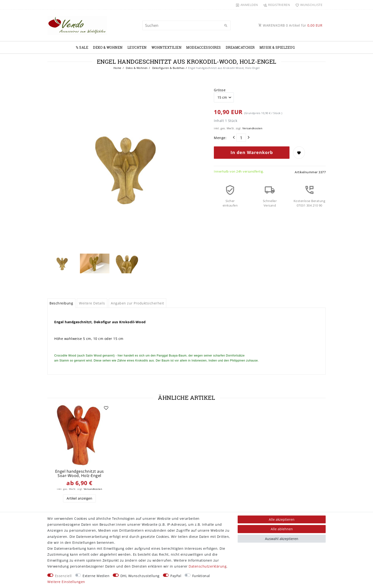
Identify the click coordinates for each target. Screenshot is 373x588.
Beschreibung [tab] (61, 303)
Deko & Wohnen (108, 47)
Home (117, 68)
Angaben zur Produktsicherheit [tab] (137, 303)
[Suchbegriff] (186, 25)
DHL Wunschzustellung (140, 576)
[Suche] (226, 26)
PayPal (176, 576)
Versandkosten (253, 128)
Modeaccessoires (204, 47)
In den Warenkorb (252, 152)
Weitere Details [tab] (92, 303)
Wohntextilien (167, 47)
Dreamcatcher (240, 47)
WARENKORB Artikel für (290, 25)
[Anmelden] (247, 5)
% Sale (82, 47)
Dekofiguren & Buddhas (168, 68)
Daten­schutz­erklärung (208, 566)
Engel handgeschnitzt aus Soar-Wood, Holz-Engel (80, 474)
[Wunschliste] (308, 5)
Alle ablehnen (282, 529)
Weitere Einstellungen (66, 582)
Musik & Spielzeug (277, 47)
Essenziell (63, 576)
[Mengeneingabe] (241, 138)
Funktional (201, 576)
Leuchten (137, 47)
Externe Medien (96, 576)
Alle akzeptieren (282, 519)
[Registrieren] (277, 5)
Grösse (220, 90)
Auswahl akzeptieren (282, 539)
